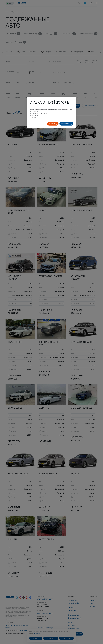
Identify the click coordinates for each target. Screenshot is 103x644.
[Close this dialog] (74, 100)
